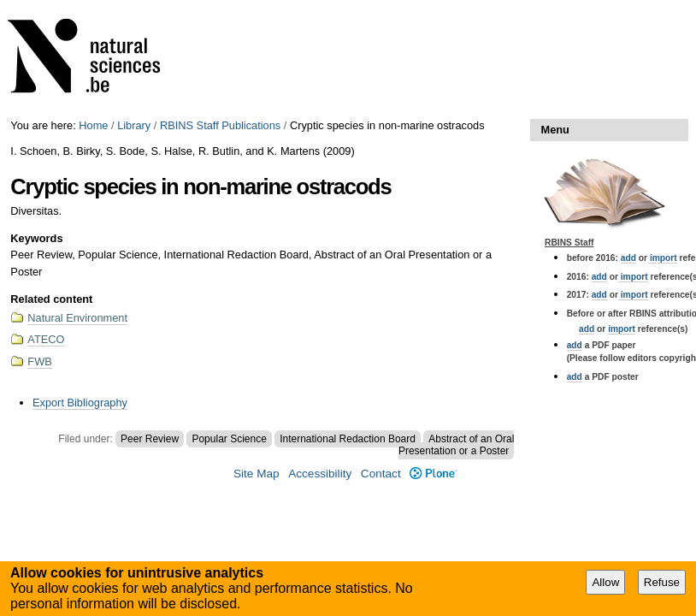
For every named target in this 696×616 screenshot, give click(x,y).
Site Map (257, 474)
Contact (381, 474)
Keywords (36, 238)
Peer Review (150, 439)
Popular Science (229, 439)
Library (134, 125)
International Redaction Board (348, 439)
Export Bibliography (80, 403)
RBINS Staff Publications (220, 125)
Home (93, 125)
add (628, 258)
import (662, 258)
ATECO (46, 339)
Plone (433, 474)
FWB (39, 361)
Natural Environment (77, 318)
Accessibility (320, 474)
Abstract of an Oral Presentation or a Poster (456, 445)
